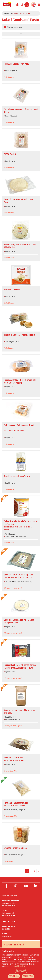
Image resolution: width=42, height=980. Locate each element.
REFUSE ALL (14, 976)
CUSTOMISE (21, 971)
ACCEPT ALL (28, 976)
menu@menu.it (7, 936)
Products (7, 13)
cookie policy (20, 966)
